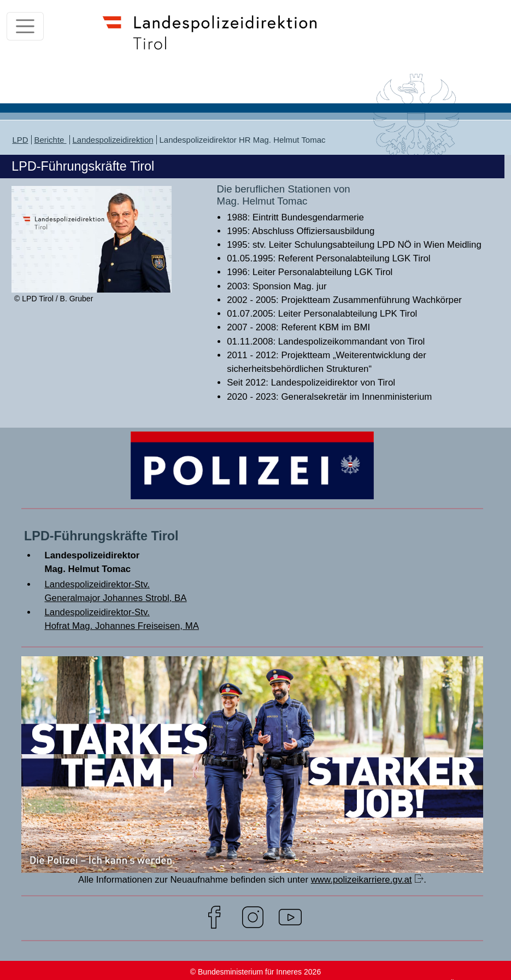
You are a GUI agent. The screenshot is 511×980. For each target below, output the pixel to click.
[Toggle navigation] (25, 26)
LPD (20, 140)
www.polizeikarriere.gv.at (362, 880)
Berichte (51, 140)
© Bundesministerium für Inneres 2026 (255, 972)
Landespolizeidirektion (113, 140)
